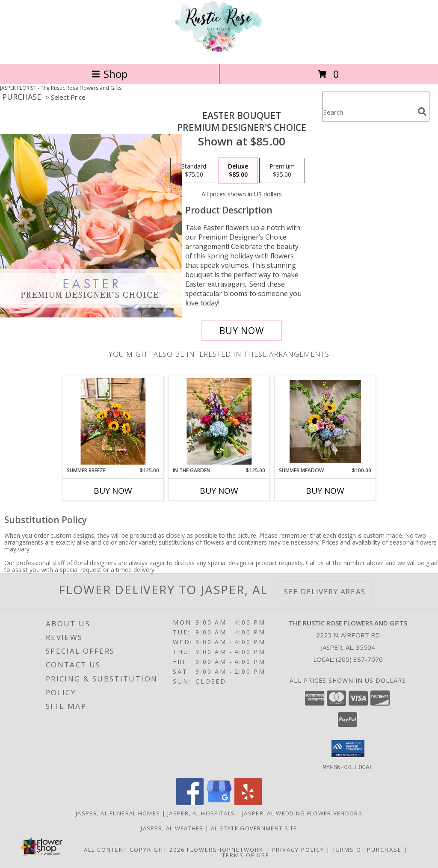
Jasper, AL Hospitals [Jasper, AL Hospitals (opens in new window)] (201, 813)
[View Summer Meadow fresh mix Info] (325, 421)
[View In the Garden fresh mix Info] (219, 421)
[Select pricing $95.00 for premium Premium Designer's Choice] (282, 171)
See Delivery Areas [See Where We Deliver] (325, 591)
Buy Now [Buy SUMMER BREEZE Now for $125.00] (113, 491)
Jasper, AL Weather (172, 828)
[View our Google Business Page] (219, 802)
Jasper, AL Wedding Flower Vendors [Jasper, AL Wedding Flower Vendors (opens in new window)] (302, 813)
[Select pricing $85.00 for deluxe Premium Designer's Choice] (238, 171)
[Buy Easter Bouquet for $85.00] (242, 331)
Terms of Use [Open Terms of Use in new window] (246, 855)
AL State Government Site (254, 828)
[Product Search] (368, 112)
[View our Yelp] (248, 802)
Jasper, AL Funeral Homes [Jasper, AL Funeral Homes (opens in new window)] (118, 813)
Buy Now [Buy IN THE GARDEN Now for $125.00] (219, 491)
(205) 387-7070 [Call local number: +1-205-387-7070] (359, 659)
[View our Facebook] (190, 802)
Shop (109, 74)
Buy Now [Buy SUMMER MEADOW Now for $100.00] (325, 491)
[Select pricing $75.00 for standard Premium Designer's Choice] (194, 171)
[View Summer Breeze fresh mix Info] (113, 421)
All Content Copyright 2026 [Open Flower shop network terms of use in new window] (134, 849)
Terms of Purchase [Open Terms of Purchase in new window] (367, 849)
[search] (422, 112)
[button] (348, 749)
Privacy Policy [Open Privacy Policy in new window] (298, 849)
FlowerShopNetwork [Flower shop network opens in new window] (225, 849)
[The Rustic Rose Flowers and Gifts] (219, 51)
